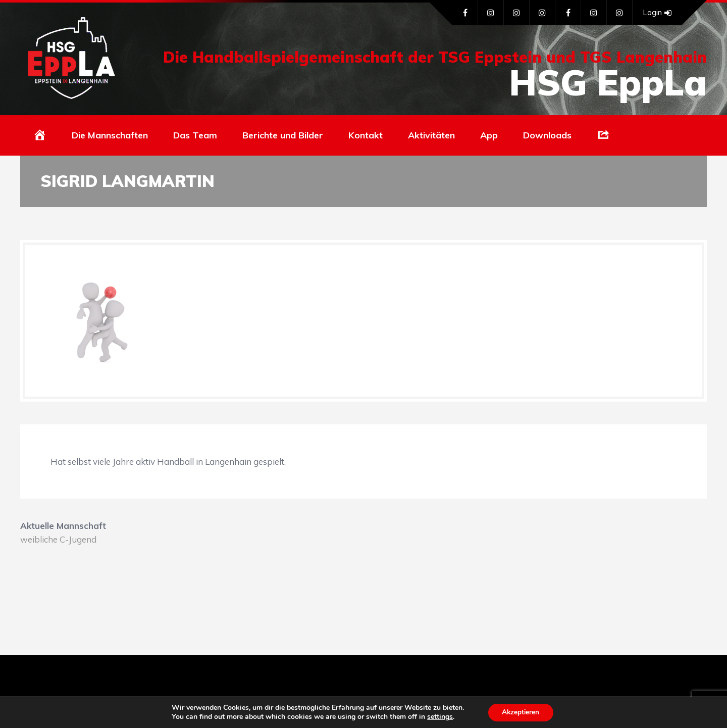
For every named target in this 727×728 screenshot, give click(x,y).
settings (438, 717)
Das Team (195, 135)
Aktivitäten (431, 135)
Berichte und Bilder (283, 135)
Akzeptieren (521, 712)
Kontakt (366, 135)
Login (657, 13)
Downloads (547, 135)
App (489, 135)
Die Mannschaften (110, 135)
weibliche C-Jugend (58, 539)
